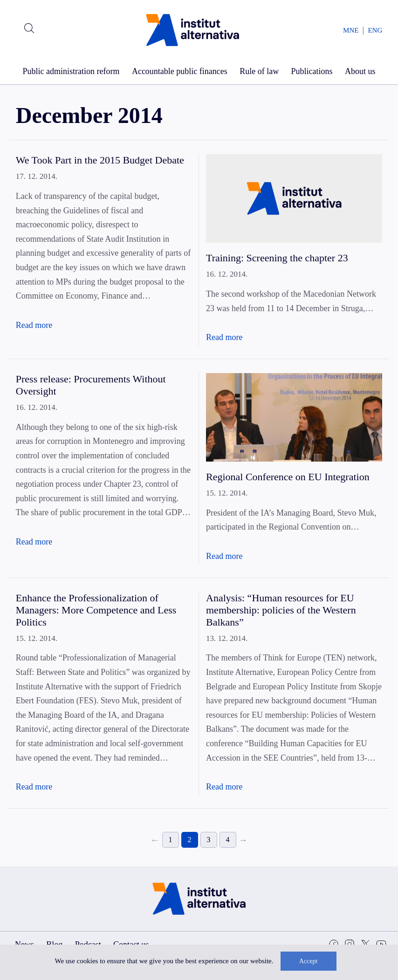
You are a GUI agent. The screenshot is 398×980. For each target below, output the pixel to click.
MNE (351, 30)
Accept (309, 961)
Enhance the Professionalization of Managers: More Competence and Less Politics (96, 610)
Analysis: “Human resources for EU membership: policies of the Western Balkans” (281, 610)
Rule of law (259, 71)
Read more (34, 325)
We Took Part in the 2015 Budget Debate (100, 160)
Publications (312, 71)
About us (360, 71)
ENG (375, 30)
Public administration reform (71, 71)
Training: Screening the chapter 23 (277, 258)
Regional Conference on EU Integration (288, 477)
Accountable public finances (180, 71)
